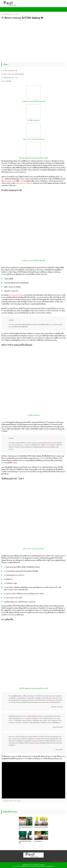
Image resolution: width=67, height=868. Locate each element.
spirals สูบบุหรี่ (12, 181)
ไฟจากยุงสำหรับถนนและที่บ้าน (26, 828)
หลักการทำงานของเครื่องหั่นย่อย (13, 74)
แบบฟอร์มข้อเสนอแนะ (58, 861)
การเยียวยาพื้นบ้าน (32, 716)
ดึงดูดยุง (15, 463)
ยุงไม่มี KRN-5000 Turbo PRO (25, 842)
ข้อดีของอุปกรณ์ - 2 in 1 (10, 78)
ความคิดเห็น (6, 81)
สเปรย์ (21, 181)
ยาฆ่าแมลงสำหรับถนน (16, 295)
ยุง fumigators (38, 841)
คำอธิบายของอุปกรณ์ (9, 70)
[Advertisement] (34, 33)
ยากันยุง (34, 741)
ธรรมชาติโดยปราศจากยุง (47, 443)
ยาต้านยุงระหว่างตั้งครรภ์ (24, 183)
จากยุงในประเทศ (50, 700)
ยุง (2, 422)
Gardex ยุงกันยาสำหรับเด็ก (41, 827)
